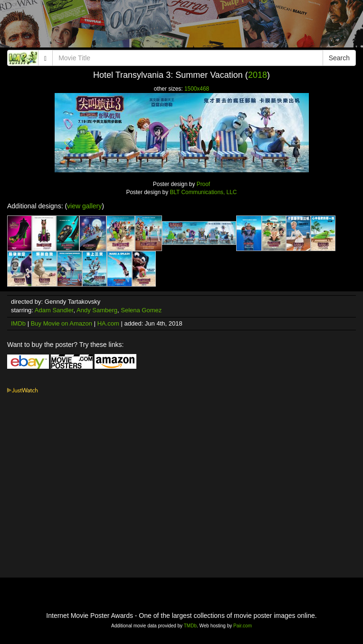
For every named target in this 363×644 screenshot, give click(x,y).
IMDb (18, 323)
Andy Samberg (97, 310)
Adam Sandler (54, 310)
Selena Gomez (141, 310)
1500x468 (197, 89)
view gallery (84, 206)
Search (339, 58)
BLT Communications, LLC (203, 192)
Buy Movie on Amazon (62, 323)
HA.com (108, 323)
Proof (203, 184)
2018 (258, 75)
